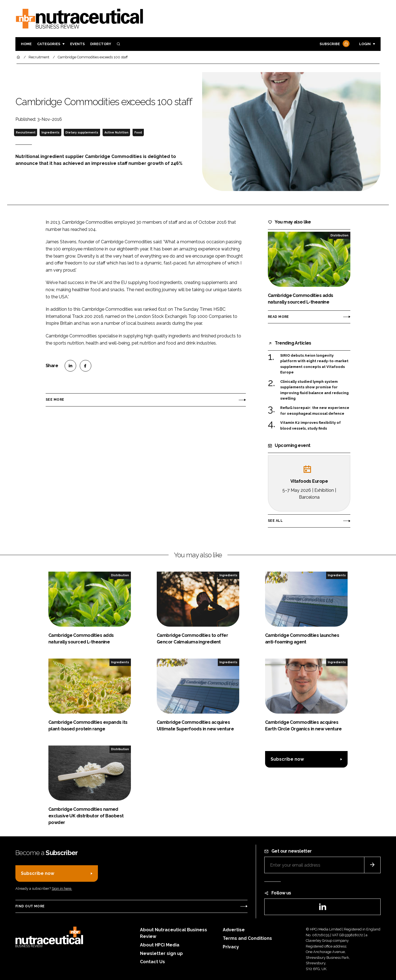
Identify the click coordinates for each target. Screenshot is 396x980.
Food (138, 132)
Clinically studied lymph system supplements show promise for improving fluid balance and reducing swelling (314, 390)
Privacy (231, 947)
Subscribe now (287, 759)
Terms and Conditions (247, 938)
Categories (49, 44)
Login (365, 44)
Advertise (234, 930)
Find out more (30, 906)
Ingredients (50, 132)
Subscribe (334, 44)
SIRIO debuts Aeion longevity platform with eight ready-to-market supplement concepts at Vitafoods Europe (314, 364)
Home (26, 44)
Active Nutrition (116, 132)
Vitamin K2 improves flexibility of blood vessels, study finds (310, 426)
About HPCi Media (160, 945)
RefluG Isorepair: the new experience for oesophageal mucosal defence (315, 411)
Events (77, 44)
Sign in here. (62, 888)
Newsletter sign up (161, 953)
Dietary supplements (82, 132)
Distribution (339, 235)
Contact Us (152, 962)
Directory (101, 44)
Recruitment (26, 132)
